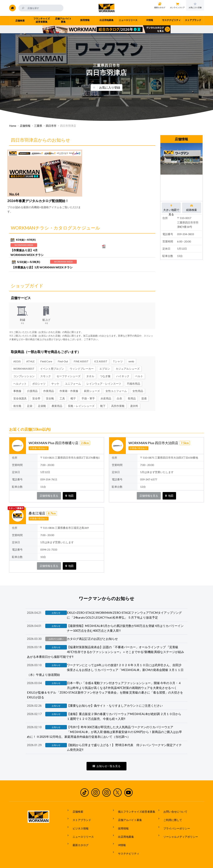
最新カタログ (78, 832)
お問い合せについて (173, 807)
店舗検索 (75, 807)
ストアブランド (79, 814)
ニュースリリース (81, 826)
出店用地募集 (123, 826)
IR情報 (119, 832)
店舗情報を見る (49, 486)
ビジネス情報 (78, 820)
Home (13, 126)
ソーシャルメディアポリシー (178, 826)
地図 (69, 486)
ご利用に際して (170, 814)
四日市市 (51, 126)
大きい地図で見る (171, 208)
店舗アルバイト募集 (127, 814)
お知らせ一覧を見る (106, 763)
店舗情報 (25, 126)
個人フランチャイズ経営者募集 (134, 807)
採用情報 (121, 820)
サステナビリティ (126, 839)
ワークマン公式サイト (107, 8)
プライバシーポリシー (174, 820)
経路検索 (192, 208)
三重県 (38, 126)
